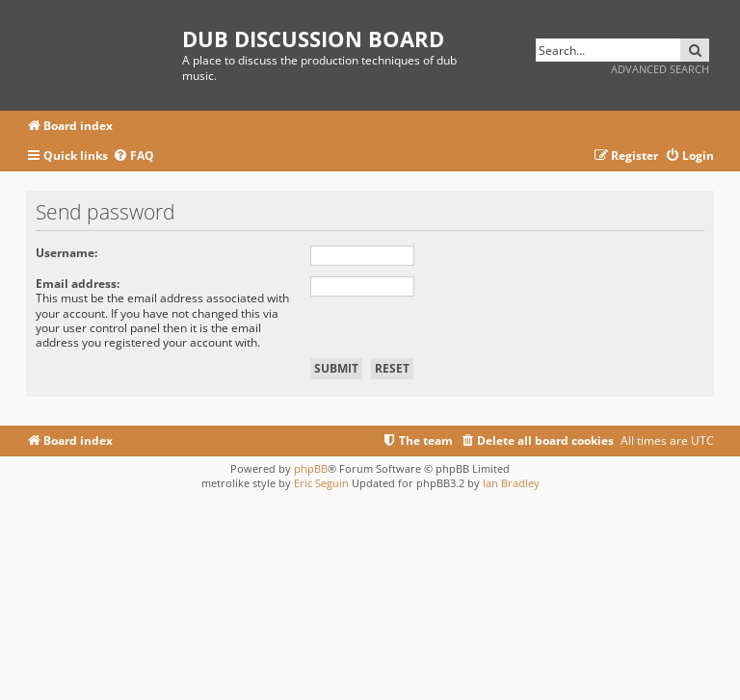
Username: (66, 253)
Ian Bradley (511, 483)
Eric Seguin (321, 483)
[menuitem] (133, 156)
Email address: (78, 284)
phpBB (311, 468)
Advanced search (660, 69)
